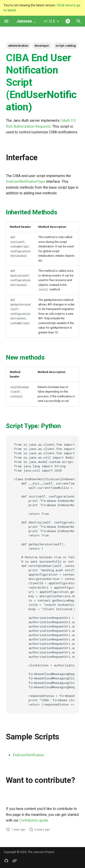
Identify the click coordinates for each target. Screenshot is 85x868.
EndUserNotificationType (25, 181)
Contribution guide (34, 820)
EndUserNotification (28, 755)
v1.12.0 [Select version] (49, 21)
